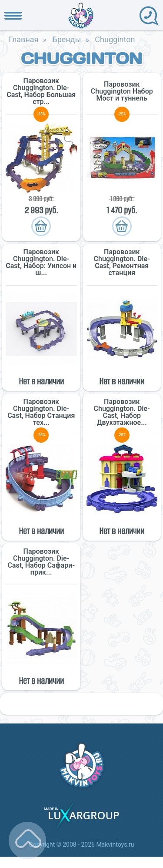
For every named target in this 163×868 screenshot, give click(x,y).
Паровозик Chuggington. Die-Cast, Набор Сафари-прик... (41, 562)
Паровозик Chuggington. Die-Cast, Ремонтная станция (122, 262)
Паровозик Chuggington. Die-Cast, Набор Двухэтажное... (122, 412)
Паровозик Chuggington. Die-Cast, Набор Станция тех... (41, 412)
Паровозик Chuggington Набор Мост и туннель (122, 91)
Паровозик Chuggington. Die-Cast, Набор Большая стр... (41, 91)
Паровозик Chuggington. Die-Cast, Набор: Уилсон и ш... (41, 262)
